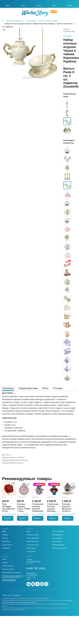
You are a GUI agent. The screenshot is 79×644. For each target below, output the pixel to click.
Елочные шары (31, 552)
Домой (4, 532)
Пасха (28, 532)
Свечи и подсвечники (33, 538)
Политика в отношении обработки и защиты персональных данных (13, 577)
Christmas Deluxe (14, 514)
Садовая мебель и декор (59, 548)
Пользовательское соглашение (11, 573)
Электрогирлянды (57, 538)
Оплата (4, 559)
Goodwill (67, 36)
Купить (8, 518)
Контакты (5, 538)
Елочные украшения (58, 532)
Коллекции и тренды (33, 535)
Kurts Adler (41, 514)
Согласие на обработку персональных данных (9, 580)
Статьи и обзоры (7, 545)
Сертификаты (6, 548)
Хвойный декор (31, 548)
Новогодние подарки (58, 545)
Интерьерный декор (32, 542)
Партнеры (5, 535)
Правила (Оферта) (8, 566)
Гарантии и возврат (8, 569)
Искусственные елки (33, 545)
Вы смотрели (6, 542)
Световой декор (57, 542)
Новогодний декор (57, 535)
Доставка (5, 563)
